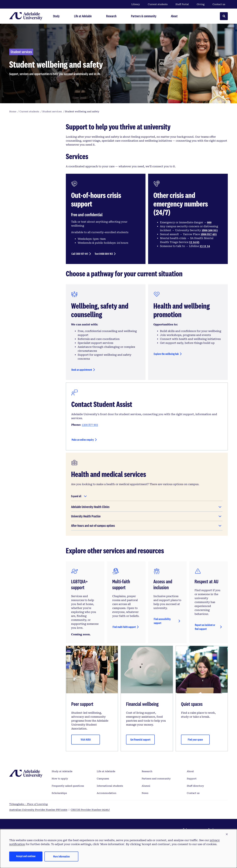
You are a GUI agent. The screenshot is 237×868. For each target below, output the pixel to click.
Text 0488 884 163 (104, 254)
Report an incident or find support (205, 627)
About (190, 771)
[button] (227, 834)
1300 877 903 (90, 425)
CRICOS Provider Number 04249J (90, 810)
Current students (158, 4)
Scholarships (59, 793)
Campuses (103, 779)
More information (61, 856)
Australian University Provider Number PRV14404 (38, 810)
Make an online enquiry (83, 440)
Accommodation (106, 793)
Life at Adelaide (106, 771)
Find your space (195, 739)
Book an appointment (82, 370)
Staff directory (195, 786)
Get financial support (140, 739)
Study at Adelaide (62, 771)
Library (136, 4)
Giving (201, 4)
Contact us (219, 4)
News (145, 793)
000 (209, 222)
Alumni (146, 786)
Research (147, 771)
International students (110, 786)
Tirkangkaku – (28, 804)
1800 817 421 (209, 234)
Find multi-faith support (124, 627)
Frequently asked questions (68, 786)
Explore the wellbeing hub (166, 354)
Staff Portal (182, 4)
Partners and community (156, 779)
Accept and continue (26, 856)
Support (192, 779)
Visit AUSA (86, 739)
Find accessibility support (162, 621)
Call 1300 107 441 (80, 254)
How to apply (60, 779)
